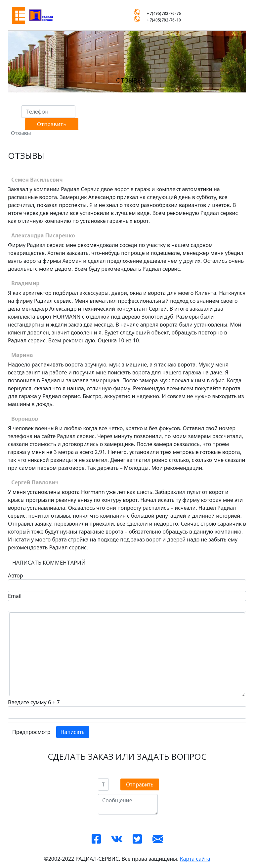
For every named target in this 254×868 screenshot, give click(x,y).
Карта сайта (195, 859)
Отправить (52, 124)
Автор (16, 575)
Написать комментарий (49, 563)
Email (15, 596)
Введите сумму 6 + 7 (34, 702)
